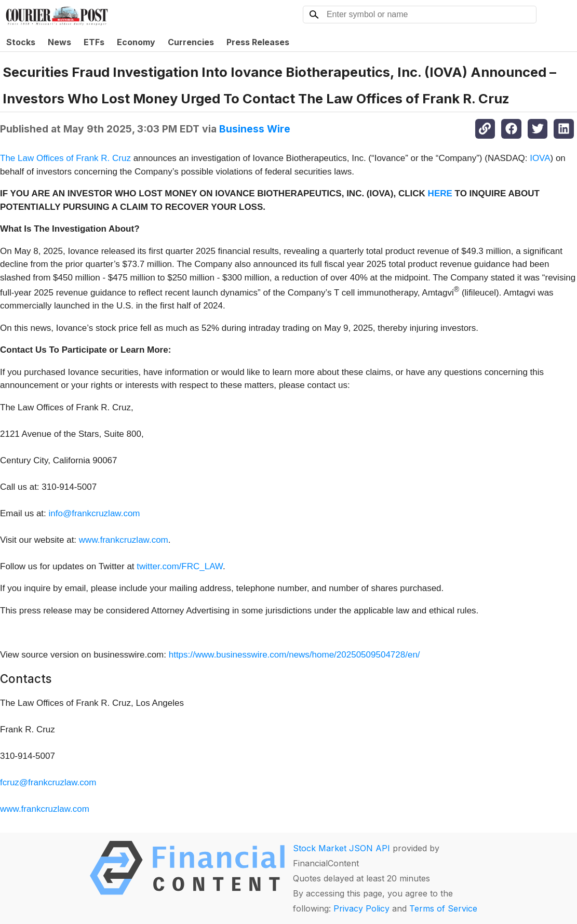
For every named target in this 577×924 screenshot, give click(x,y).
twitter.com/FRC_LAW (180, 566)
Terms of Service (443, 908)
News (59, 42)
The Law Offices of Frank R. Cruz (65, 158)
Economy (136, 42)
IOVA (540, 158)
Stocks (21, 42)
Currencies (191, 42)
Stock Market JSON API (341, 848)
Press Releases (258, 42)
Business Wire (255, 129)
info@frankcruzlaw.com (95, 513)
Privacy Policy (361, 908)
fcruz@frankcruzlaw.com (48, 782)
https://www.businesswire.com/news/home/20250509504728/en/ (294, 655)
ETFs (94, 42)
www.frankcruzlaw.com (124, 540)
